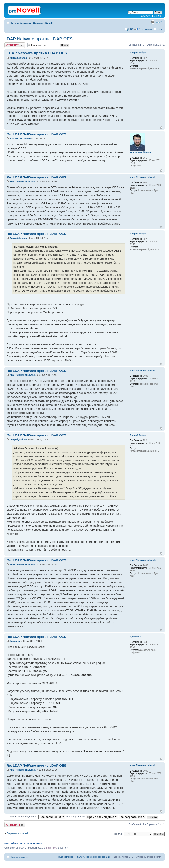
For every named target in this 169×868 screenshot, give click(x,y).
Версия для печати (152, 22)
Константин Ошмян (20, 139)
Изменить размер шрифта (159, 22)
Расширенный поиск (151, 16)
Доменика (15, 641)
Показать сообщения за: (38, 817)
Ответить (15, 45)
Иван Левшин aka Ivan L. (23, 182)
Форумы (38, 23)
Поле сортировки (92, 817)
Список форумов (21, 23)
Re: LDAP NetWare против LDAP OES (36, 134)
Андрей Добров (18, 58)
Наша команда (65, 857)
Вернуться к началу (161, 128)
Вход (160, 29)
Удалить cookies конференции (93, 857)
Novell (49, 23)
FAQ (131, 29)
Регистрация (145, 29)
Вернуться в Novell (18, 833)
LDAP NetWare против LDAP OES (39, 39)
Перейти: (117, 834)
